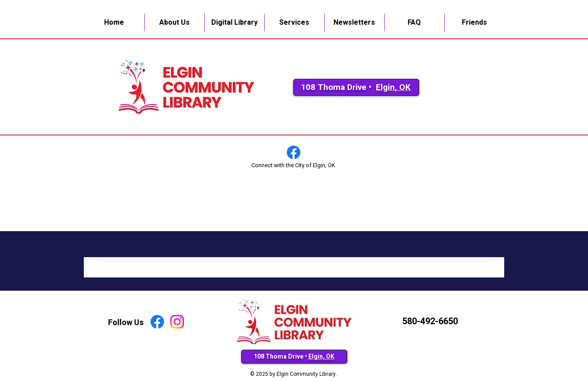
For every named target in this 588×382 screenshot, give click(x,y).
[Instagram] (177, 322)
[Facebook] (294, 152)
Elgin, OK (393, 87)
